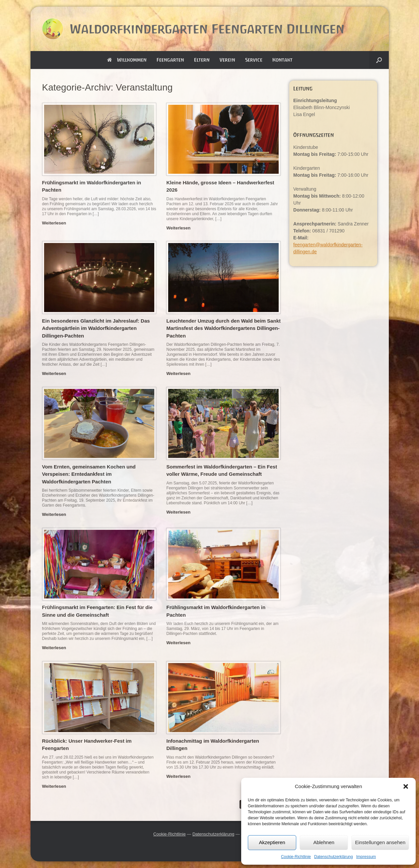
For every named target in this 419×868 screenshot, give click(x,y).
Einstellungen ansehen (380, 842)
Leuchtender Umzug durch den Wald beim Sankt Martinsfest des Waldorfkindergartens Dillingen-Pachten (223, 328)
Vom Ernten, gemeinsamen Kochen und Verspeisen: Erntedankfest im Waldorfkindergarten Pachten (89, 474)
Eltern (202, 60)
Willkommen (127, 60)
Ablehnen (324, 842)
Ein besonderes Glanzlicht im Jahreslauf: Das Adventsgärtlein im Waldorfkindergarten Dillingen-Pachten (96, 328)
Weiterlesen (56, 223)
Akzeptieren (272, 842)
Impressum (366, 857)
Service (254, 60)
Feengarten (170, 60)
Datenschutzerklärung (334, 857)
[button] (406, 786)
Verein (227, 60)
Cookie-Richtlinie (296, 857)
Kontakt (282, 60)
